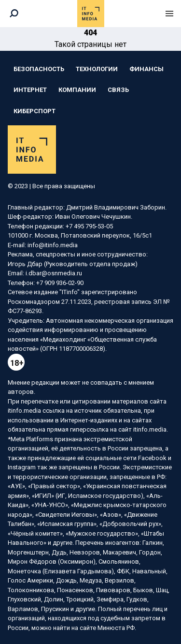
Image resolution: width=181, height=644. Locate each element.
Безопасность (39, 69)
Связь (118, 90)
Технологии (97, 69)
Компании (77, 90)
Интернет (30, 90)
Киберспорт (35, 111)
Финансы (146, 69)
